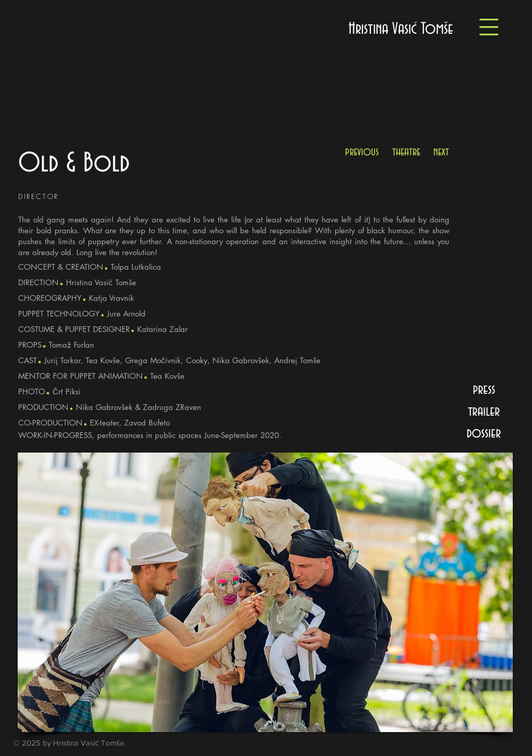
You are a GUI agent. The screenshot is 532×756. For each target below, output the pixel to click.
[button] (489, 27)
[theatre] (406, 152)
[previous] (362, 152)
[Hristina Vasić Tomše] (401, 29)
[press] (484, 390)
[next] (441, 152)
